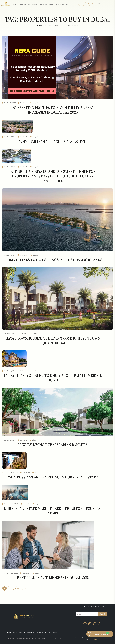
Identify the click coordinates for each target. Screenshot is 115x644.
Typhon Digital (95, 639)
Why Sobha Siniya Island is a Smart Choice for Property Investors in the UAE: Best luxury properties (53, 176)
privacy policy (53, 632)
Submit (103, 614)
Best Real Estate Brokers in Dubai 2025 (53, 578)
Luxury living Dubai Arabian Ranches (53, 445)
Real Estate (24, 103)
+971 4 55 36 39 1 (103, 4)
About (14, 4)
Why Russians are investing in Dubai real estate (53, 477)
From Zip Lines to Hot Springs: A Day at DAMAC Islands (53, 260)
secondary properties (38, 4)
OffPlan (22, 4)
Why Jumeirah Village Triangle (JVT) (53, 142)
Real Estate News (57, 4)
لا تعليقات (36, 103)
